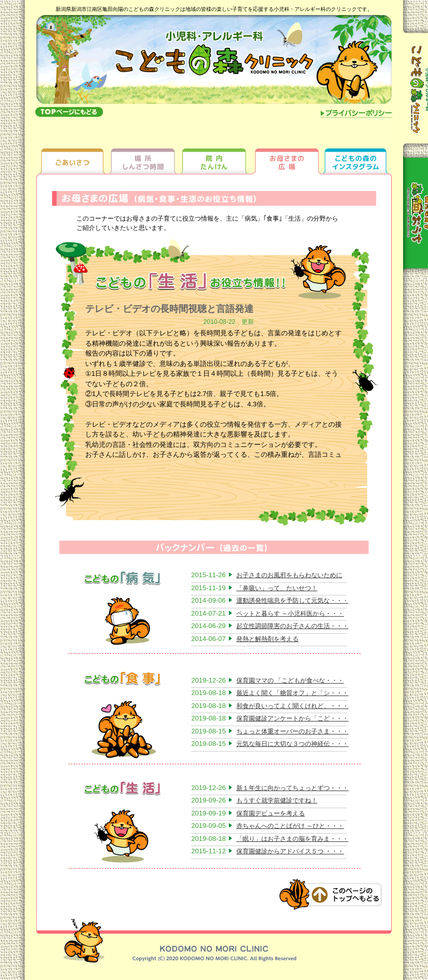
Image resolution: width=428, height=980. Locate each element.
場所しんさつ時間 (143, 146)
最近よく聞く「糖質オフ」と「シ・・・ (292, 693)
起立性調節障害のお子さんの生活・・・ (292, 626)
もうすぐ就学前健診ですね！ (277, 800)
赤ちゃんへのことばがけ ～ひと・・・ (290, 826)
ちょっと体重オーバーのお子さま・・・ (292, 731)
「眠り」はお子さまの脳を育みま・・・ (292, 839)
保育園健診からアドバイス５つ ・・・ (290, 851)
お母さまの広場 (285, 146)
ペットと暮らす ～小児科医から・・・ (290, 614)
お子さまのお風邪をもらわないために (289, 575)
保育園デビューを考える (271, 813)
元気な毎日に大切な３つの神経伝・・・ (292, 744)
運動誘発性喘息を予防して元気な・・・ (292, 601)
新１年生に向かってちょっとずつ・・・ (292, 788)
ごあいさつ (72, 146)
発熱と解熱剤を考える (267, 639)
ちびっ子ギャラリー (356, 146)
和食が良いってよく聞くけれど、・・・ (292, 706)
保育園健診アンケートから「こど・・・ (292, 718)
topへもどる (69, 112)
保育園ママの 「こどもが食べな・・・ (290, 680)
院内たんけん (214, 146)
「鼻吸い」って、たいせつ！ (277, 588)
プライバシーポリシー (357, 114)
